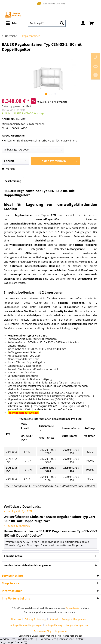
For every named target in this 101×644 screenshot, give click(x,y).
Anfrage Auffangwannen (75, 619)
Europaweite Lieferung (50, 3)
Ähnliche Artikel (13, 556)
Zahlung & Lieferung (35, 619)
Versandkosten (73, 608)
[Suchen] (62, 23)
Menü (13, 23)
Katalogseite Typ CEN (18, 511)
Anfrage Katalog (54, 625)
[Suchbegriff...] (47, 23)
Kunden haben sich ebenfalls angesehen (28, 565)
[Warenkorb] (92, 23)
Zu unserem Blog (43, 631)
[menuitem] (13, 23)
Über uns (16, 619)
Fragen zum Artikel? (17, 526)
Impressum (61, 631)
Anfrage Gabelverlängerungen (26, 625)
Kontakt (54, 619)
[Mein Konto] (83, 23)
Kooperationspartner (77, 625)
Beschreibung (13, 181)
